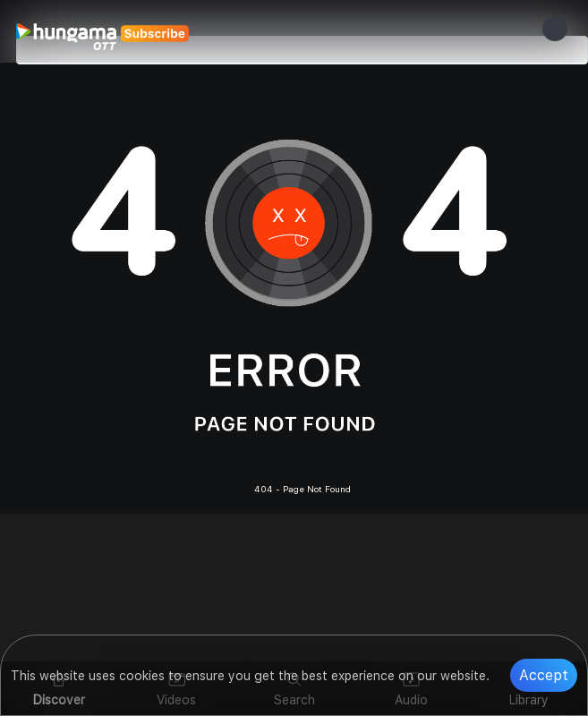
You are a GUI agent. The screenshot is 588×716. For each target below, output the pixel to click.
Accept (544, 675)
